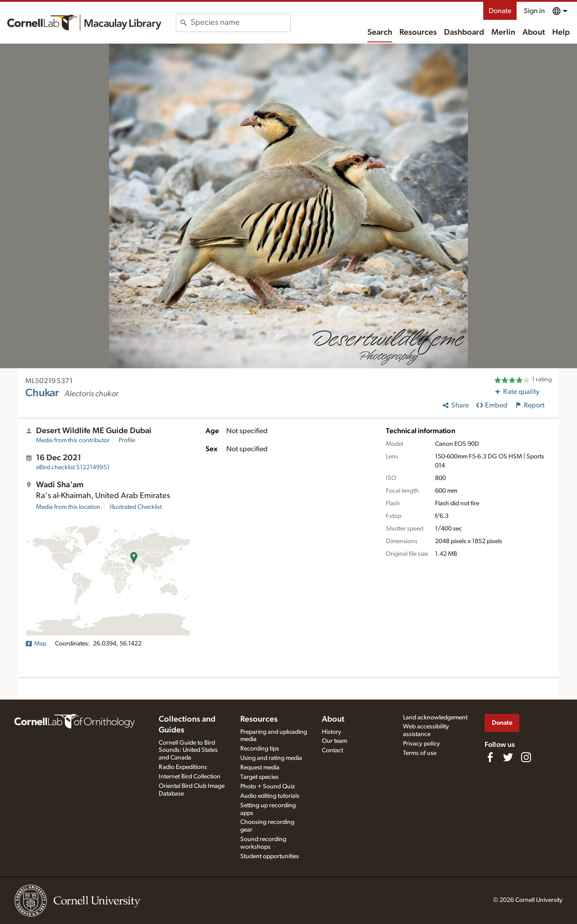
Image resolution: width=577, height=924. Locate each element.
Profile (127, 440)
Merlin (503, 32)
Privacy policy (421, 744)
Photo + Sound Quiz (268, 787)
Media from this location (68, 507)
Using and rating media (271, 758)
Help (561, 32)
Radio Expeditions (183, 767)
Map (36, 644)
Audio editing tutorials (270, 796)
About (534, 32)
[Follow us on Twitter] (508, 757)
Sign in (534, 11)
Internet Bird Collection (190, 777)
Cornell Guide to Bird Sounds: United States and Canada (188, 750)
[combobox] (240, 23)
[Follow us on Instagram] (526, 757)
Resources (418, 32)
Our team (334, 741)
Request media (260, 768)
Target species (259, 777)
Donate (500, 11)
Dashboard (464, 32)
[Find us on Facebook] (490, 757)
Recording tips (260, 749)
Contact (332, 750)
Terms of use (420, 753)
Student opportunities (270, 856)
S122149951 (73, 467)
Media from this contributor (73, 440)
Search (380, 32)
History (332, 732)
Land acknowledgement (435, 718)
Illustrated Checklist (136, 507)
